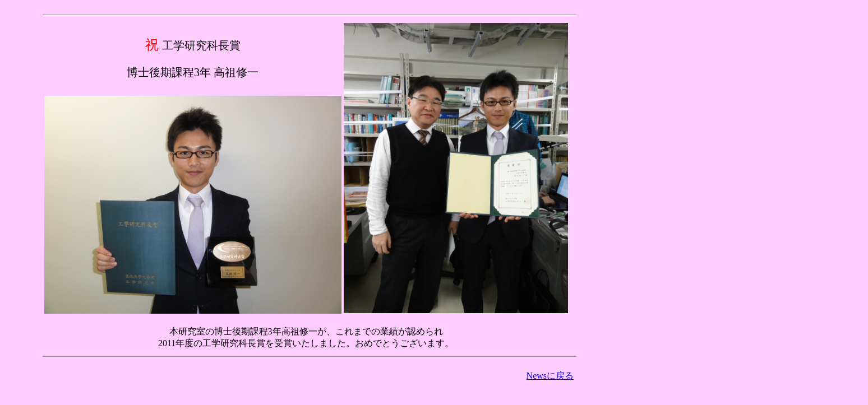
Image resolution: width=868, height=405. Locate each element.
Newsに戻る (550, 376)
